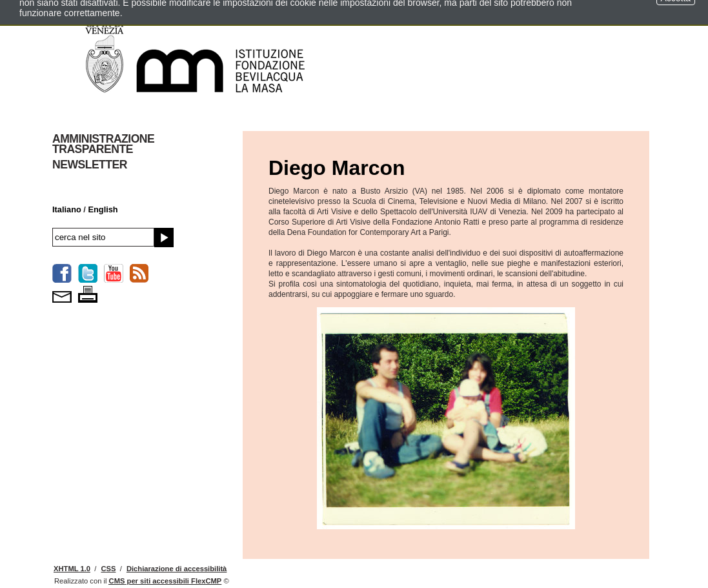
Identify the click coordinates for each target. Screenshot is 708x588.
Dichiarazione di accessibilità (177, 569)
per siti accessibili (166, 581)
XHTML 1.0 (72, 569)
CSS (108, 569)
